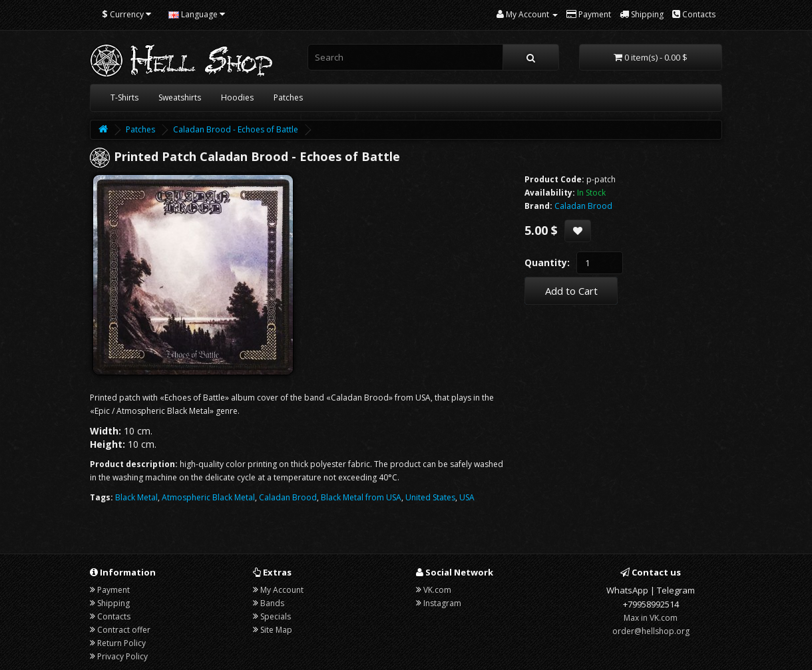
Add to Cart (571, 291)
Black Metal (136, 497)
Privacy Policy (122, 656)
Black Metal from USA (361, 497)
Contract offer (124, 630)
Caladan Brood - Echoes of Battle (236, 129)
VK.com (437, 590)
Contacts (114, 616)
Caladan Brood (288, 497)
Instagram (442, 603)
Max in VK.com (651, 618)
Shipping (113, 603)
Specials (276, 616)
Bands (272, 603)
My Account (282, 590)
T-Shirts (124, 97)
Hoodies (237, 97)
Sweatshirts (180, 97)
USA (467, 497)
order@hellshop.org (651, 631)
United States (430, 497)
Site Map (276, 630)
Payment (113, 590)
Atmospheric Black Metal (208, 497)
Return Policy (121, 643)
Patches (288, 97)
